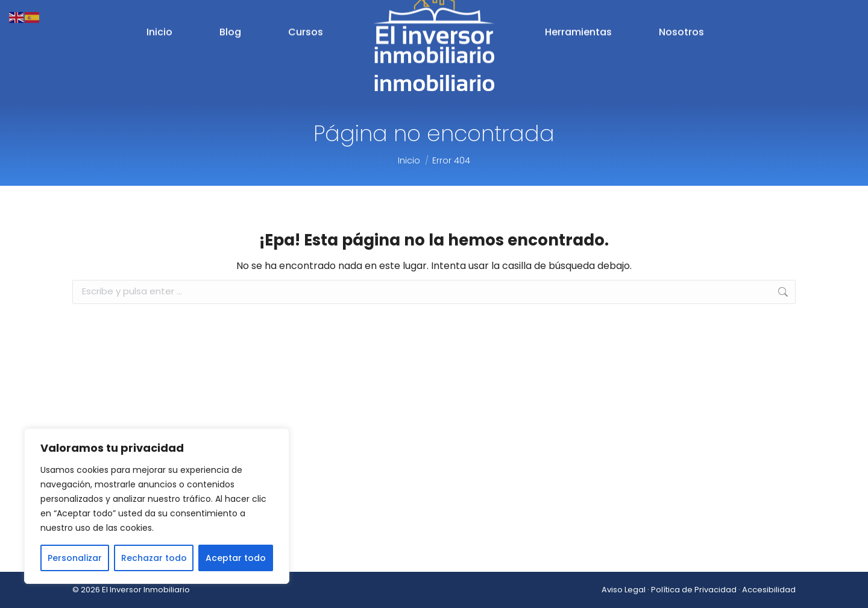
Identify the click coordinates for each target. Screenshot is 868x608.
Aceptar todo (236, 558)
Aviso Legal (624, 590)
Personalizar (75, 558)
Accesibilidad (769, 590)
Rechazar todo (154, 558)
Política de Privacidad (694, 590)
